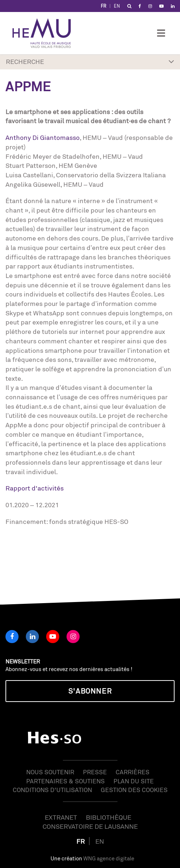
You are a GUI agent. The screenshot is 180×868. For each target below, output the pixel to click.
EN (117, 6)
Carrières (133, 772)
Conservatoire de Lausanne (90, 826)
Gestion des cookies (134, 790)
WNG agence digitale (109, 858)
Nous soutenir (50, 772)
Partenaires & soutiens (65, 781)
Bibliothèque (109, 817)
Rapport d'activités (35, 488)
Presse (95, 772)
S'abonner (90, 691)
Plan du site (134, 781)
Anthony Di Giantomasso (43, 137)
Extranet (61, 817)
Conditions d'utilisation (52, 790)
